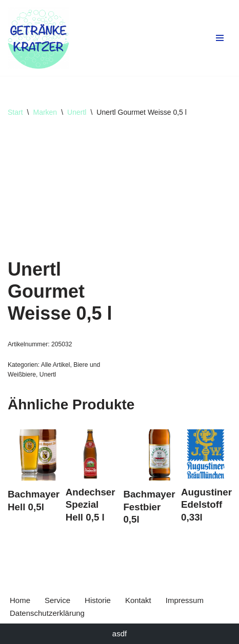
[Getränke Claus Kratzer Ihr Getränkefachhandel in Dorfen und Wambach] (38, 38)
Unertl (77, 112)
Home (20, 600)
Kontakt (138, 600)
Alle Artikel (56, 365)
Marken (45, 112)
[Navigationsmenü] (220, 38)
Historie (98, 600)
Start (15, 112)
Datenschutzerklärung (47, 613)
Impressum (185, 600)
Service (57, 600)
